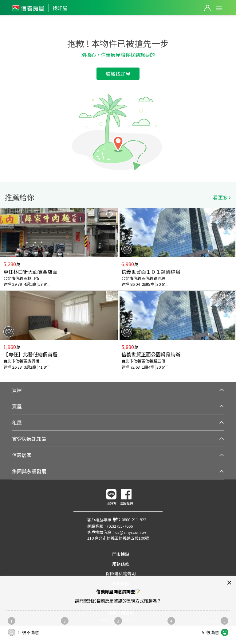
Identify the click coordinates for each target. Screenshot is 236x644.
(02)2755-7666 (120, 526)
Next (231, 291)
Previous (5, 291)
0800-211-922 (134, 520)
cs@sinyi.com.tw (131, 532)
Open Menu (219, 8)
